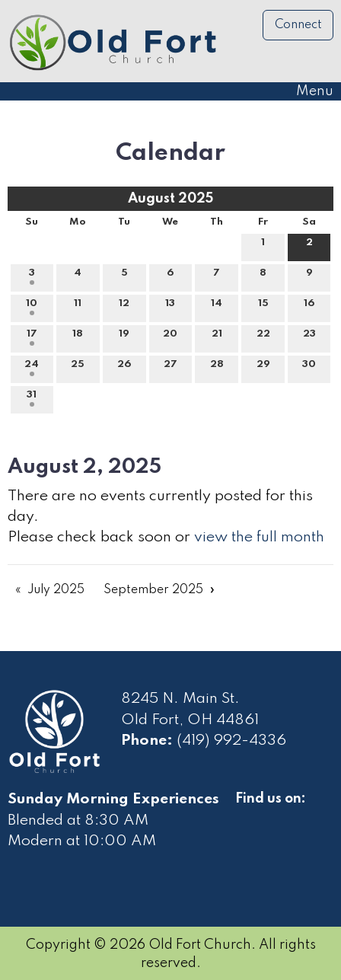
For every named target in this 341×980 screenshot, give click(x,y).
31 (32, 398)
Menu (307, 91)
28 (217, 368)
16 (309, 307)
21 (217, 337)
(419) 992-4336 (231, 741)
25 (78, 368)
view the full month (259, 538)
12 (124, 307)
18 (78, 337)
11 (78, 307)
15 (263, 307)
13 (170, 307)
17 (32, 337)
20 (170, 337)
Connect (298, 25)
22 (263, 337)
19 (124, 337)
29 (263, 368)
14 (217, 307)
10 (32, 307)
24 (32, 368)
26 (124, 368)
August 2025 (170, 199)
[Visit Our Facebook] (247, 816)
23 (309, 337)
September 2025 (153, 590)
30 (309, 368)
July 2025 (56, 590)
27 (170, 368)
